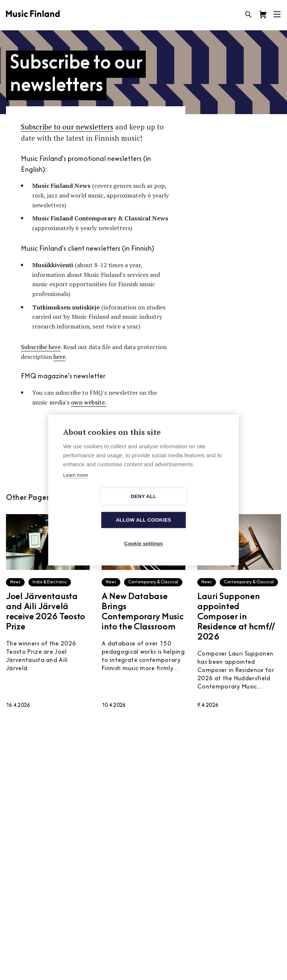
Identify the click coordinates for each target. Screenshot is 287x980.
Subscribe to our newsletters (67, 127)
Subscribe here (41, 347)
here (59, 357)
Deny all (101, 508)
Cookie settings (143, 532)
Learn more (75, 487)
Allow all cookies (186, 508)
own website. (89, 402)
